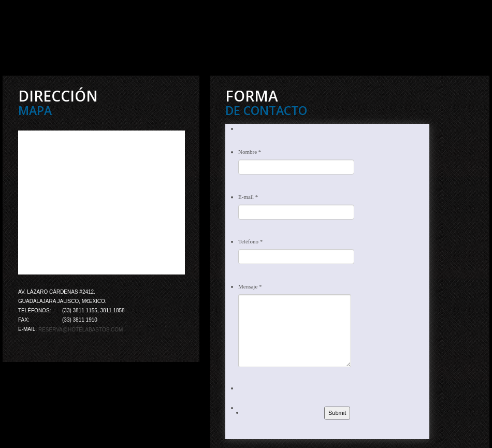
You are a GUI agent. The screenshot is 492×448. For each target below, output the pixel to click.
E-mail (248, 197)
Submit (337, 413)
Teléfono (250, 241)
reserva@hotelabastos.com (81, 330)
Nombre (250, 152)
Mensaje (250, 286)
